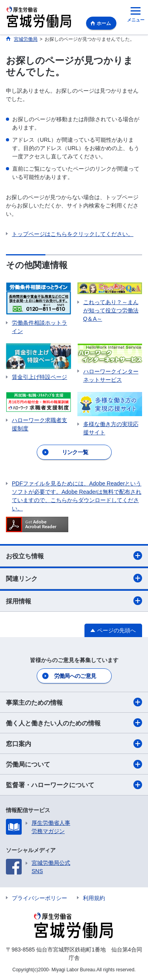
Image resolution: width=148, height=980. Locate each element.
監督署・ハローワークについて (74, 785)
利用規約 (94, 898)
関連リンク (74, 578)
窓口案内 (74, 744)
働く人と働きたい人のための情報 (74, 723)
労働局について (74, 764)
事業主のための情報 (74, 702)
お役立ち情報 (74, 556)
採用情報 (74, 601)
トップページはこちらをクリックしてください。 (73, 234)
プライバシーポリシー (39, 898)
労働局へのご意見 (75, 676)
